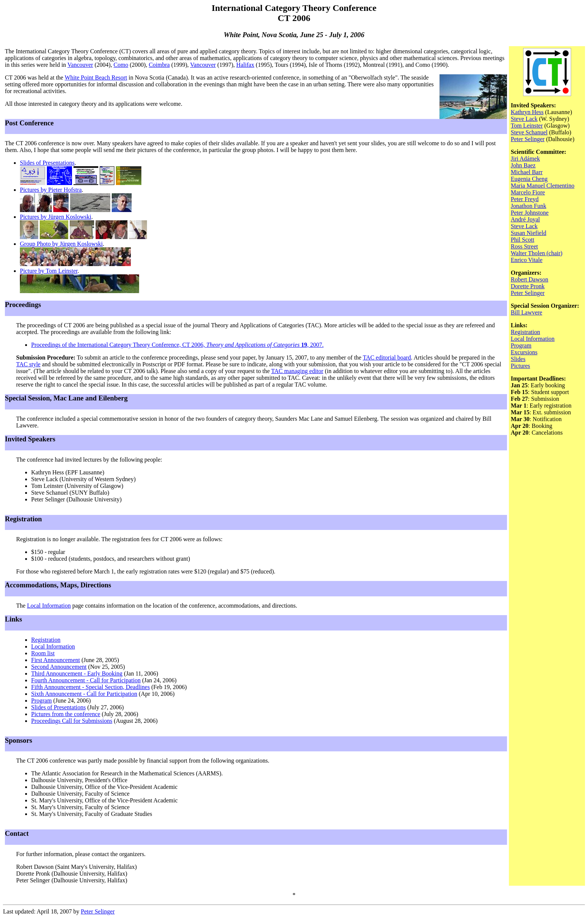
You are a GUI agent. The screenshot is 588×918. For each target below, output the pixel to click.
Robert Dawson (529, 279)
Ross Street (524, 246)
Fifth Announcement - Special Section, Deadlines (90, 687)
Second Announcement (59, 667)
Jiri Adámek (525, 159)
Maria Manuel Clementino (543, 186)
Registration (46, 640)
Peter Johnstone (530, 213)
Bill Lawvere (526, 312)
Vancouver (80, 65)
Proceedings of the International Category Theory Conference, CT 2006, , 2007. (177, 345)
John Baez (523, 165)
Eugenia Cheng (529, 179)
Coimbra (159, 65)
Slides (518, 359)
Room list (43, 653)
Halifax (245, 65)
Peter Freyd (525, 199)
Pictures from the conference (66, 714)
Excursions (524, 352)
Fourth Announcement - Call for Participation (86, 680)
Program (41, 701)
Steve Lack (524, 119)
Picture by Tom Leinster (49, 271)
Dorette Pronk (528, 286)
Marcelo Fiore (528, 192)
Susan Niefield (529, 233)
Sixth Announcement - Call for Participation (84, 694)
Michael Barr (527, 172)
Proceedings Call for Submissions (72, 721)
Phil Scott (523, 240)
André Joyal (525, 219)
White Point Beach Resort (96, 78)
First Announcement (55, 660)
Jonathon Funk (529, 206)
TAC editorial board (387, 357)
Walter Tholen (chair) (537, 253)
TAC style (28, 364)
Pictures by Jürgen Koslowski (55, 217)
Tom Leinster (527, 126)
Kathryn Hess (527, 112)
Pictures (520, 366)
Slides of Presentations (47, 163)
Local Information (49, 606)
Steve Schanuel (529, 132)
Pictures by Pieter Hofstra (51, 190)
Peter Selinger (528, 139)
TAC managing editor (297, 371)
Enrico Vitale (527, 260)
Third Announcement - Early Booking (77, 673)
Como (121, 65)
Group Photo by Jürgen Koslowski (61, 244)
